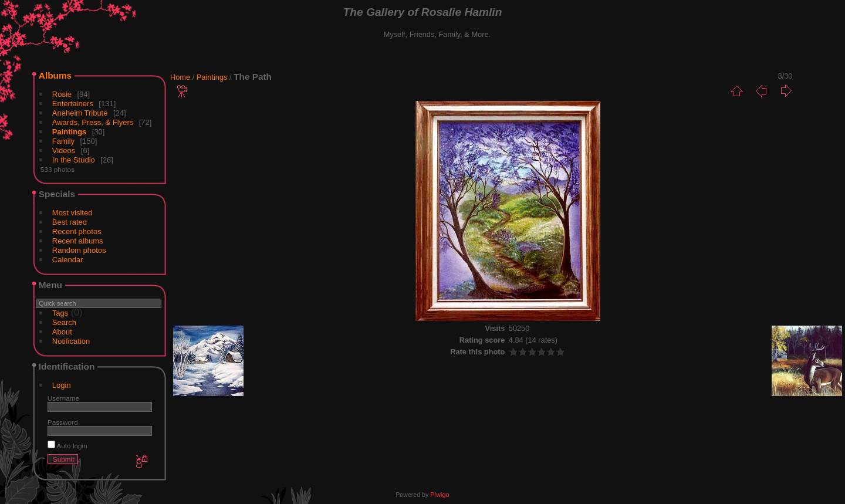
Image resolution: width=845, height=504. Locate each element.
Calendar (68, 260)
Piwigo (440, 495)
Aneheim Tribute (80, 113)
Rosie (62, 94)
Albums (55, 75)
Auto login (67, 446)
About (62, 332)
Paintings (70, 132)
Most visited (72, 213)
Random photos (79, 250)
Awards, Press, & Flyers (93, 122)
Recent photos (77, 231)
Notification (71, 341)
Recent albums (78, 241)
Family (63, 141)
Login (62, 385)
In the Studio (74, 160)
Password (63, 422)
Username (63, 398)
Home (180, 77)
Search (64, 322)
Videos (64, 150)
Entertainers (73, 104)
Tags (60, 313)
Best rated (70, 222)
